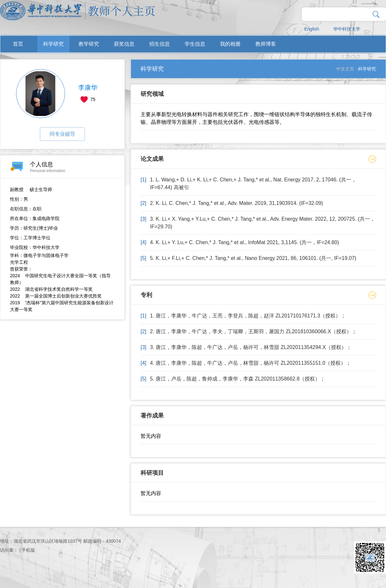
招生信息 (160, 44)
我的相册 (230, 44)
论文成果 (152, 159)
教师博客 (266, 44)
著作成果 (152, 416)
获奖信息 (124, 44)
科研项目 (152, 473)
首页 (18, 44)
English (312, 29)
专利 (146, 295)
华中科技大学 (347, 29)
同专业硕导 (62, 134)
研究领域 (152, 94)
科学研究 (53, 44)
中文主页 (345, 69)
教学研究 (89, 44)
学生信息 (195, 44)
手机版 (28, 550)
